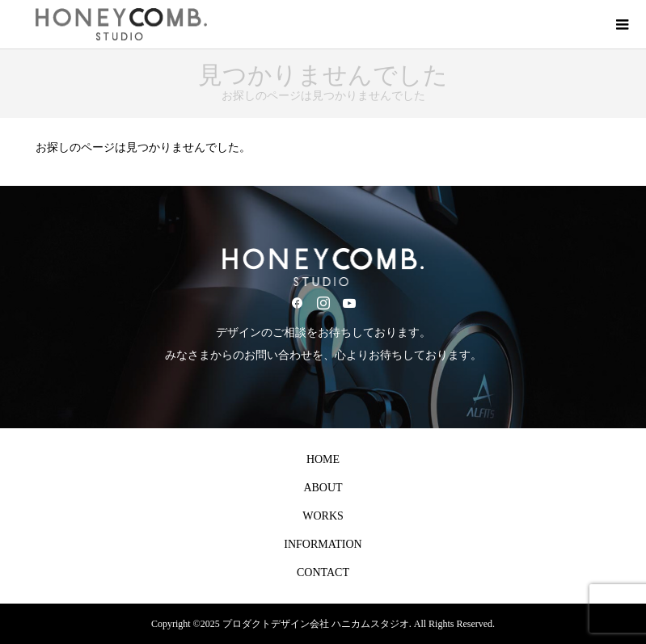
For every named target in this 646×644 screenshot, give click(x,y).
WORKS (323, 516)
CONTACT (323, 572)
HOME (323, 459)
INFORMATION (323, 544)
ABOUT (323, 488)
